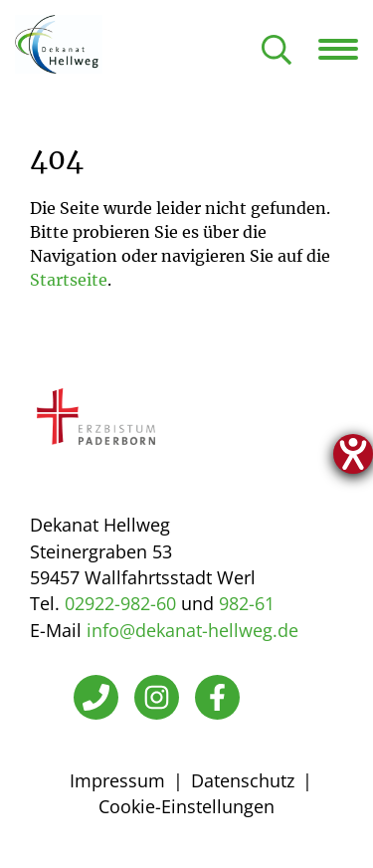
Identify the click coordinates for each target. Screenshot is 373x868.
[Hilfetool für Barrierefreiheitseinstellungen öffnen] (353, 454)
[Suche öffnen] (277, 51)
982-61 (247, 603)
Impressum (117, 780)
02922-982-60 (120, 603)
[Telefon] (96, 697)
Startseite (69, 280)
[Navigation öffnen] (346, 49)
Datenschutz (243, 780)
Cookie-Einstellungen (186, 806)
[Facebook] (217, 697)
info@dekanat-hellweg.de (192, 630)
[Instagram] (157, 697)
